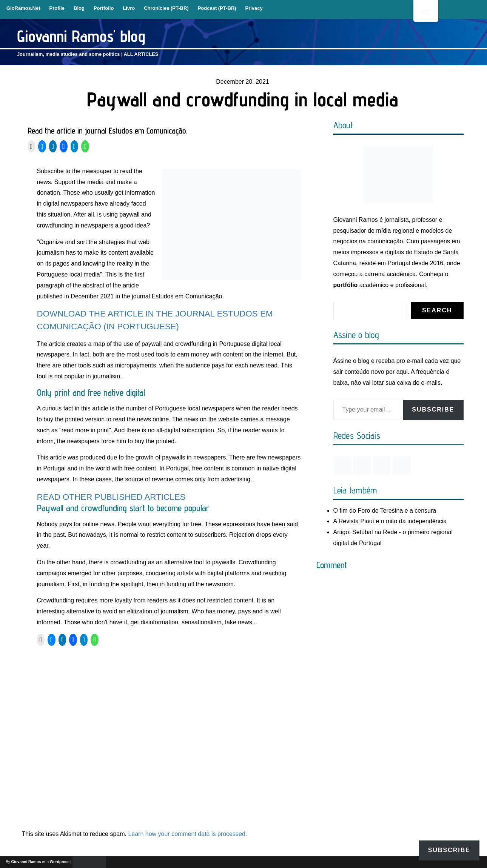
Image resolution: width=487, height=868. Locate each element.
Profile (57, 8)
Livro (129, 8)
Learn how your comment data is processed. (187, 834)
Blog (79, 8)
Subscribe (433, 409)
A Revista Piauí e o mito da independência (390, 521)
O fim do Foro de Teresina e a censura (385, 511)
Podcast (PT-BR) (217, 8)
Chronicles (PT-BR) (166, 8)
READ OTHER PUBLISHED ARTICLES (111, 497)
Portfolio (104, 8)
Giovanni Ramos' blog (81, 36)
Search (437, 310)
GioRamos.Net (23, 8)
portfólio (346, 285)
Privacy (254, 8)
